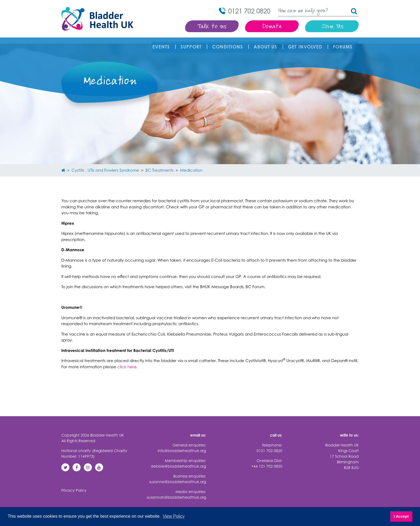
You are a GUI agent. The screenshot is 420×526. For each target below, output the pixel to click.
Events (162, 44)
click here (127, 361)
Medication (191, 164)
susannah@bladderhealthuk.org (176, 491)
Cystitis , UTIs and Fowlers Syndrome (105, 164)
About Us (266, 44)
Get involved (306, 44)
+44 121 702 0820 (267, 460)
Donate (272, 27)
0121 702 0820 (269, 445)
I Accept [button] (401, 516)
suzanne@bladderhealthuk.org (178, 476)
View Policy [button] (174, 516)
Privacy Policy (74, 484)
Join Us (332, 27)
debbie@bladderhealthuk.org (178, 460)
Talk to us (212, 27)
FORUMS (344, 44)
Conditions (228, 44)
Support (192, 44)
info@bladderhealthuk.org (182, 445)
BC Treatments (160, 164)
